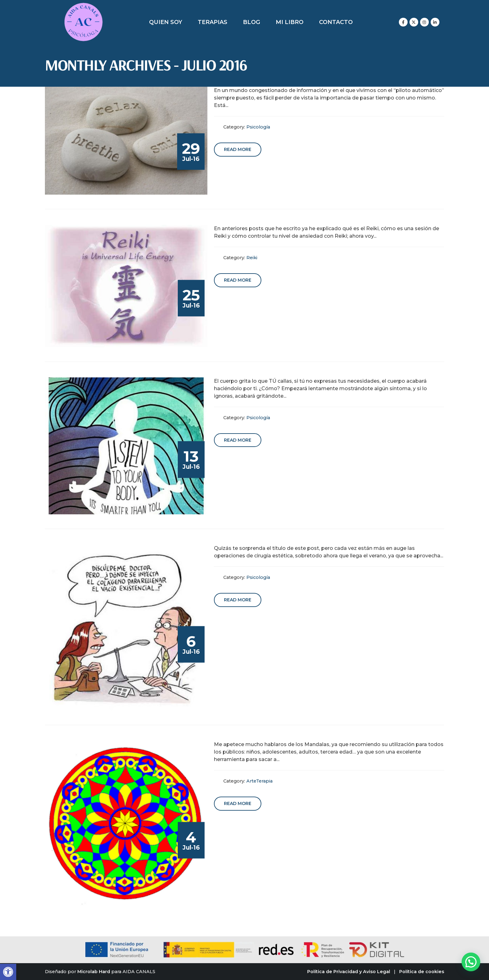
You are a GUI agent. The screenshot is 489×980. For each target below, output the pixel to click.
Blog (252, 22)
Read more (238, 149)
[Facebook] (403, 22)
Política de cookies (422, 972)
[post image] (126, 141)
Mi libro (290, 22)
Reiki (252, 258)
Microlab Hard (94, 972)
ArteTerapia (259, 781)
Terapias (213, 22)
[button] (8, 972)
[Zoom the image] (83, 6)
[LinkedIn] (435, 22)
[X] (414, 22)
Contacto (336, 22)
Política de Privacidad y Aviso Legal (349, 972)
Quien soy (166, 22)
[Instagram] (424, 22)
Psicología (258, 127)
